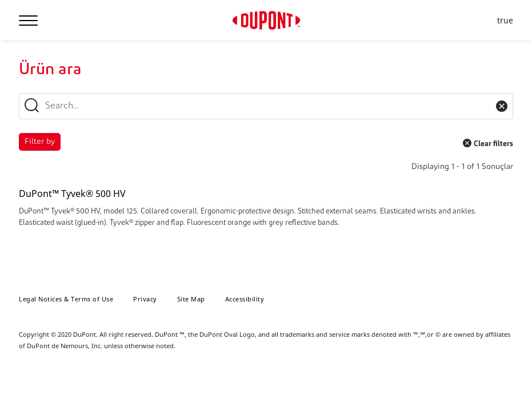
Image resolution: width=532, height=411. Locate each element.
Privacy (145, 299)
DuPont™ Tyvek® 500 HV (72, 194)
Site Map (191, 299)
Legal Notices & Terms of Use (66, 299)
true (505, 21)
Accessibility (245, 299)
